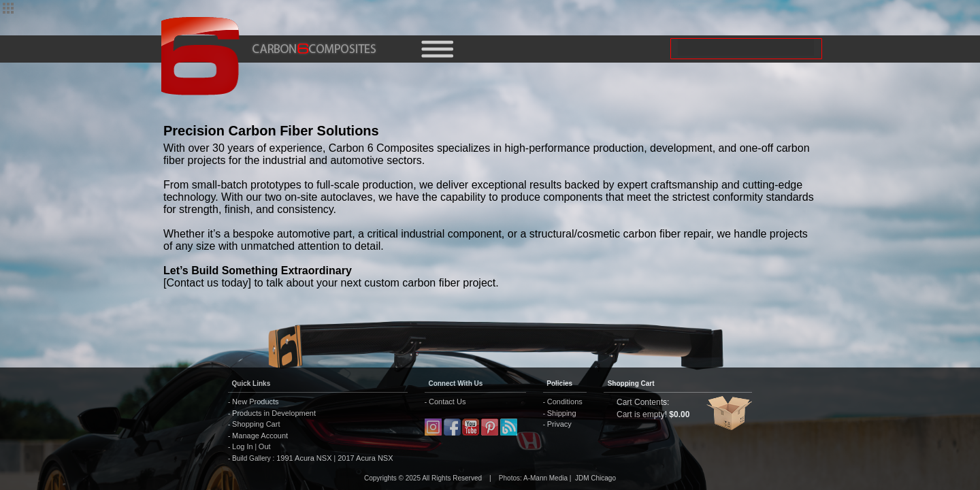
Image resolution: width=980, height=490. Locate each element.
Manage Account (260, 436)
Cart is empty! (642, 414)
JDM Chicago (595, 478)
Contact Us (447, 402)
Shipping (562, 413)
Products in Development (274, 413)
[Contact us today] (207, 283)
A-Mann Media (545, 478)
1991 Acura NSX (305, 458)
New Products (255, 402)
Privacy (559, 424)
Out (265, 446)
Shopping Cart (256, 424)
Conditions (565, 402)
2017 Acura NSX (364, 458)
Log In (243, 446)
